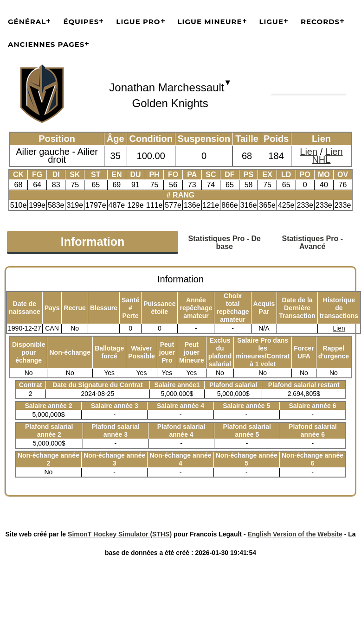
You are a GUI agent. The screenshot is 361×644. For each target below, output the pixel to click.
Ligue (271, 22)
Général (27, 22)
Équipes (81, 22)
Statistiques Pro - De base (225, 242)
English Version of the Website (295, 534)
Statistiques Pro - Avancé (312, 242)
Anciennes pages (46, 44)
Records (320, 22)
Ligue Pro (138, 22)
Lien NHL (327, 156)
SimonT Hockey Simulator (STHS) (120, 534)
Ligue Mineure (210, 22)
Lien (309, 152)
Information (93, 242)
